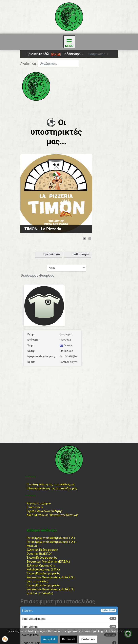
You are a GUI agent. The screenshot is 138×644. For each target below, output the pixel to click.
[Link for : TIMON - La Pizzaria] (56, 194)
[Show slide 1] (85, 239)
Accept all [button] (49, 639)
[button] (5, 639)
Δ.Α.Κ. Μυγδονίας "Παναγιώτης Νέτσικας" (53, 515)
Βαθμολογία (78, 254)
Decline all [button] (68, 639)
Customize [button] (88, 639)
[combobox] (58, 64)
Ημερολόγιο (48, 254)
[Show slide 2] (90, 239)
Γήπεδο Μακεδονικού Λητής (45, 511)
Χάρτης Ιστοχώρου (39, 503)
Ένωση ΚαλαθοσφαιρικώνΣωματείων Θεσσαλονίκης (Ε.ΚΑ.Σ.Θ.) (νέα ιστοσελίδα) (51, 577)
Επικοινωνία (35, 507)
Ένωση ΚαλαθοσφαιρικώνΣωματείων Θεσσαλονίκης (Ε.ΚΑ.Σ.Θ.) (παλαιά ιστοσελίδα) (51, 589)
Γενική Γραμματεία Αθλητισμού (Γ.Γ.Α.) (51, 538)
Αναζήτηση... (29, 64)
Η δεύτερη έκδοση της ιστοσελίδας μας (52, 488)
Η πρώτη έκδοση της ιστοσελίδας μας (51, 484)
